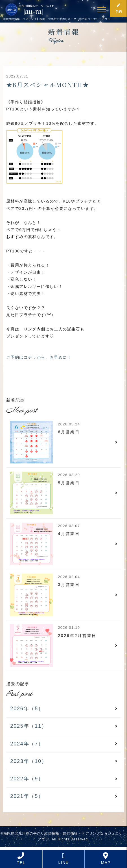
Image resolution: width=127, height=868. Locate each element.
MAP (106, 859)
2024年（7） (27, 744)
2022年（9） (27, 779)
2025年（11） (29, 726)
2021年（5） (27, 796)
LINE (64, 858)
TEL (21, 859)
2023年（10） (29, 761)
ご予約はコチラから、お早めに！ (39, 357)
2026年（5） (27, 709)
